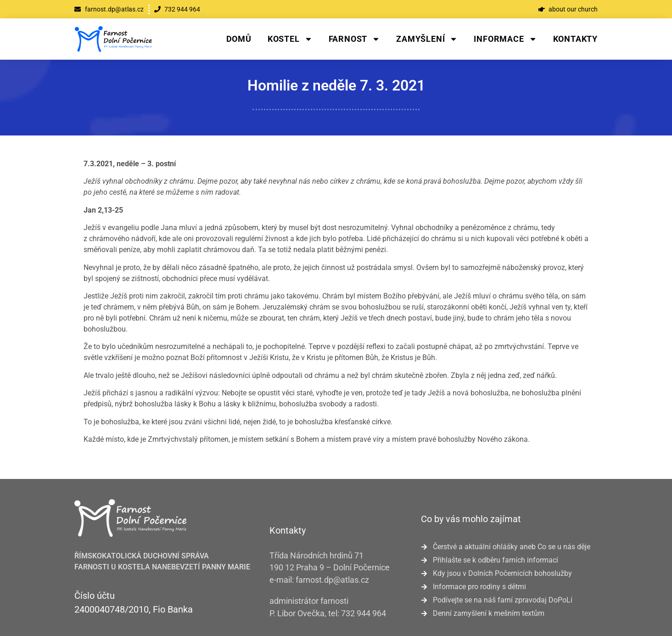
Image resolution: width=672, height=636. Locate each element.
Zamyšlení (427, 39)
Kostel (290, 39)
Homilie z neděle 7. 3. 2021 (336, 85)
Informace (505, 39)
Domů (239, 39)
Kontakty (575, 39)
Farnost (355, 39)
